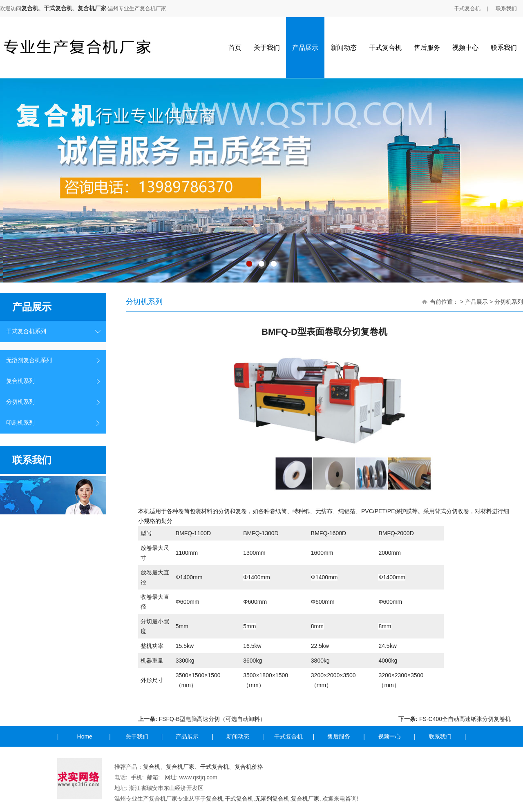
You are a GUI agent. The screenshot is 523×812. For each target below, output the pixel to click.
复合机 (30, 8)
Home (85, 736)
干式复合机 (58, 8)
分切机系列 (20, 402)
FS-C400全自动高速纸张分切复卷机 (465, 719)
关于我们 (267, 48)
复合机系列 (20, 381)
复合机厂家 (92, 8)
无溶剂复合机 (272, 799)
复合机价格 (249, 767)
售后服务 (427, 48)
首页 (235, 48)
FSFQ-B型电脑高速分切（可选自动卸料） (212, 719)
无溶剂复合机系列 (29, 360)
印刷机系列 (20, 423)
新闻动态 (344, 48)
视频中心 (465, 48)
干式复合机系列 (26, 331)
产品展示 (305, 48)
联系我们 (506, 8)
